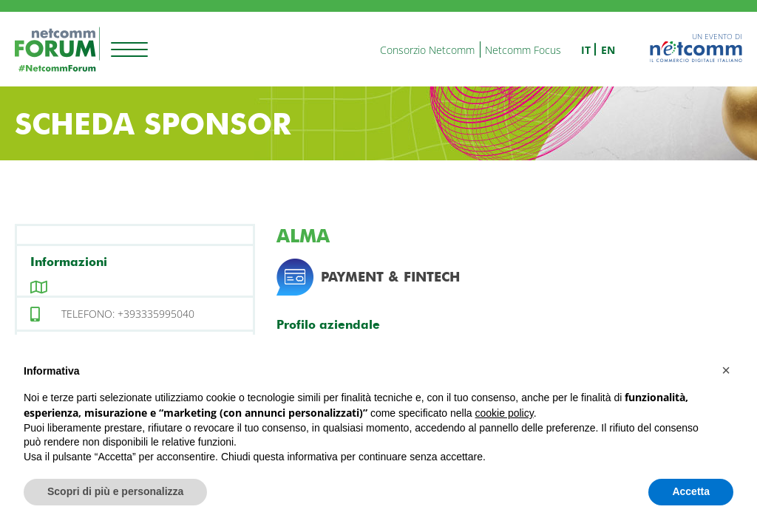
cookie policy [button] (505, 413)
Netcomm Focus (523, 50)
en (608, 50)
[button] (726, 370)
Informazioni (69, 262)
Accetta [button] (691, 491)
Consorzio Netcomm (427, 50)
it (586, 50)
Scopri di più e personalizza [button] (115, 491)
